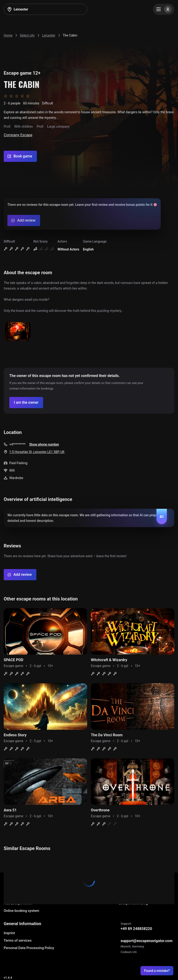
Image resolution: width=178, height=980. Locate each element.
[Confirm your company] (26, 403)
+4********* (17, 444)
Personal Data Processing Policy (29, 948)
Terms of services (18, 940)
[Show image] (18, 332)
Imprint (9, 933)
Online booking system (21, 911)
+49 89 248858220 (136, 929)
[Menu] (164, 9)
